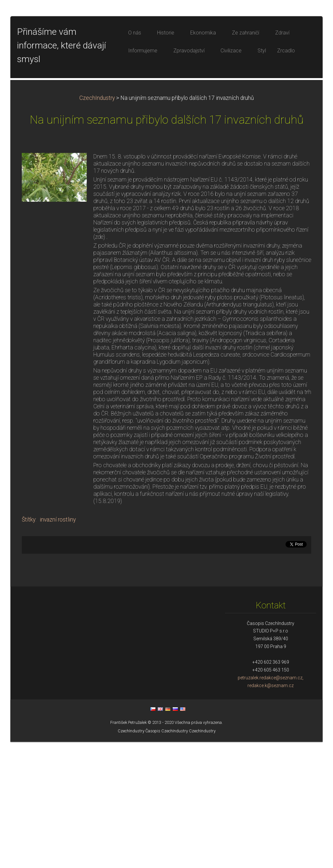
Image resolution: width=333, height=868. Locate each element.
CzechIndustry (97, 224)
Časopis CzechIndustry (167, 857)
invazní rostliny (58, 646)
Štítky (29, 646)
